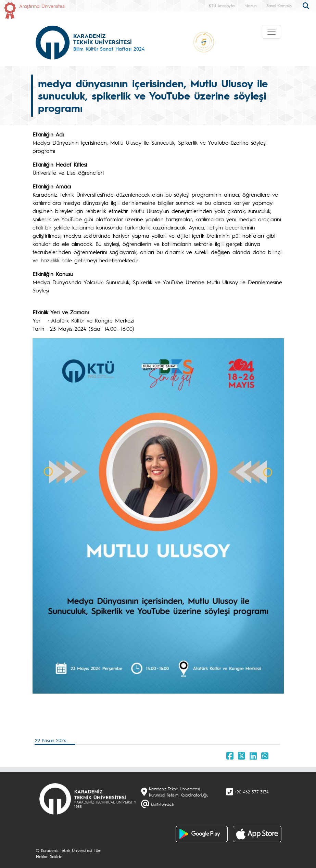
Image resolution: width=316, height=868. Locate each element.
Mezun (250, 5)
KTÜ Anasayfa (222, 5)
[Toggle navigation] (271, 32)
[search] (307, 5)
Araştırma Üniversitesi (42, 6)
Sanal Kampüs (279, 5)
